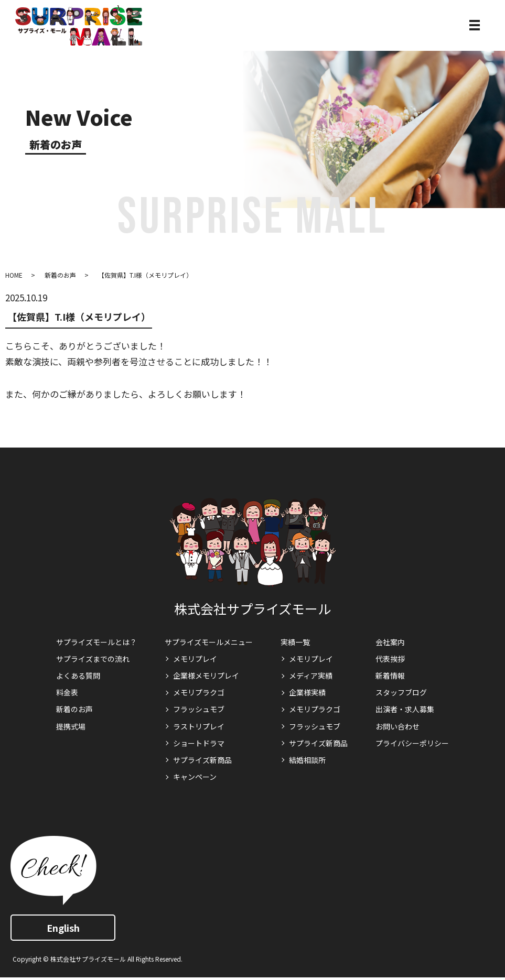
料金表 (67, 692)
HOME (14, 275)
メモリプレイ (195, 659)
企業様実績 (307, 692)
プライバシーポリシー (412, 743)
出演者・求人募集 (405, 709)
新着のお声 (60, 275)
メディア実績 (311, 676)
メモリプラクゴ (199, 692)
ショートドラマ (199, 743)
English (63, 928)
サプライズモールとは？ (96, 642)
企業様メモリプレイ (206, 676)
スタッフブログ (401, 692)
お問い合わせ (397, 726)
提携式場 (71, 726)
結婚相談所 (307, 760)
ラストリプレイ (199, 726)
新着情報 (390, 676)
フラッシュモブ (199, 709)
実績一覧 (295, 642)
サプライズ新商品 (202, 760)
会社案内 (390, 642)
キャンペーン (195, 777)
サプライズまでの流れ (93, 659)
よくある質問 (78, 676)
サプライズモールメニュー (209, 642)
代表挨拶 (390, 659)
